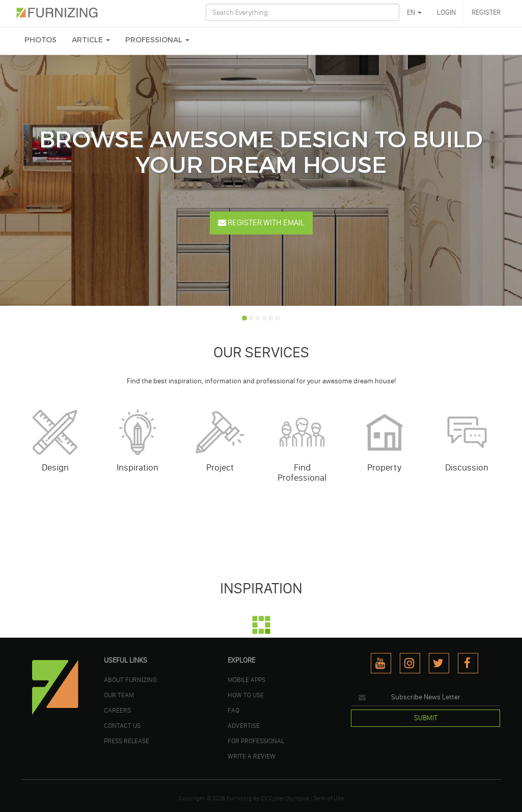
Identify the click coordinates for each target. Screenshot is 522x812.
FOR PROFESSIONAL (256, 741)
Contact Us (122, 725)
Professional (157, 40)
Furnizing (239, 798)
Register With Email (261, 222)
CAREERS (117, 710)
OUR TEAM (119, 695)
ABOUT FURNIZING (130, 679)
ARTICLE (91, 40)
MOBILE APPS (246, 679)
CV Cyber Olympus (285, 798)
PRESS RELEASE (127, 741)
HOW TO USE (246, 695)
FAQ (233, 710)
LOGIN (446, 12)
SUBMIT (426, 718)
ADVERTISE (244, 725)
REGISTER (486, 12)
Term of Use (328, 798)
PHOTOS (40, 40)
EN (414, 12)
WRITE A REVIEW (252, 756)
